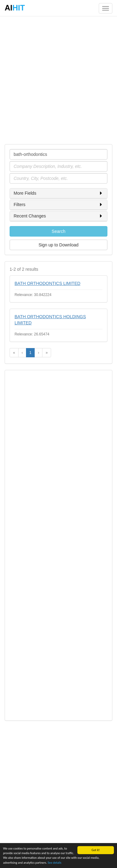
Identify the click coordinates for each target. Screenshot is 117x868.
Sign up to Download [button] (58, 245)
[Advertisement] (58, 80)
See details (54, 863)
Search (58, 231)
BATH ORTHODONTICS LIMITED (48, 283)
